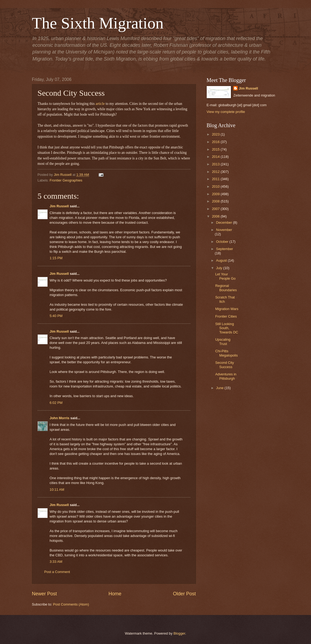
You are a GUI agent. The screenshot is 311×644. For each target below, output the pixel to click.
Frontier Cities (226, 316)
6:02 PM (56, 403)
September (225, 249)
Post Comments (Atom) (71, 604)
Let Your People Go (226, 276)
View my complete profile (226, 112)
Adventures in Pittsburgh (226, 376)
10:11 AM (57, 490)
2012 (216, 172)
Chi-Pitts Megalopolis (227, 353)
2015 (216, 149)
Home (115, 594)
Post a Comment (57, 572)
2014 (216, 157)
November (224, 230)
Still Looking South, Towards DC (227, 328)
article (100, 104)
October (223, 242)
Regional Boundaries (226, 288)
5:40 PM (56, 316)
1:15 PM (56, 258)
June (220, 388)
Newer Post (44, 594)
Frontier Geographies (66, 180)
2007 (216, 209)
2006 (216, 216)
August (222, 260)
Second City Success (225, 365)
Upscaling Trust (223, 341)
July (220, 268)
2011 (216, 179)
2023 (216, 134)
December (225, 223)
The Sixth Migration (98, 23)
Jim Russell (59, 206)
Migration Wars (227, 309)
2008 (216, 201)
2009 (216, 194)
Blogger (179, 633)
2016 (216, 142)
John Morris (60, 418)
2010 (216, 186)
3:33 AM (56, 562)
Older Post (184, 594)
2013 (216, 164)
